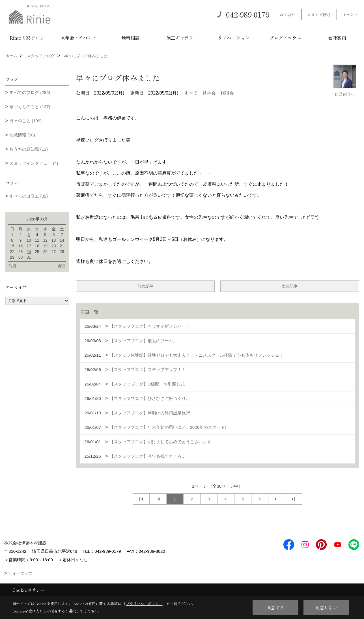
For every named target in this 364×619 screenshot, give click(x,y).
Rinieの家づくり (27, 38)
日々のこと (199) (25, 121)
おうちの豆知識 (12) (29, 149)
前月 (12, 266)
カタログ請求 (319, 14)
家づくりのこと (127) (30, 107)
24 (29, 252)
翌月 (62, 266)
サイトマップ (20, 573)
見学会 (209, 93)
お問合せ (288, 14)
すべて (191, 93)
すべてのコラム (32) (29, 196)
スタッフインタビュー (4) (34, 163)
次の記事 (290, 286)
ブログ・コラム (285, 38)
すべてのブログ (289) (30, 92)
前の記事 (145, 286)
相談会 (227, 93)
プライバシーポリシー (144, 604)
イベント (350, 14)
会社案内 (337, 38)
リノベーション (234, 38)
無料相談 (130, 38)
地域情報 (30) (22, 135)
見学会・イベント (79, 38)
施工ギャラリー (182, 38)
